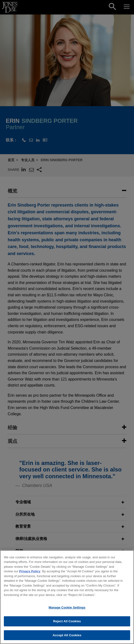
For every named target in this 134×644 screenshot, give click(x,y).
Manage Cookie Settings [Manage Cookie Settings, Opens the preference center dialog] (67, 614)
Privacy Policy (30, 578)
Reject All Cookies (67, 628)
